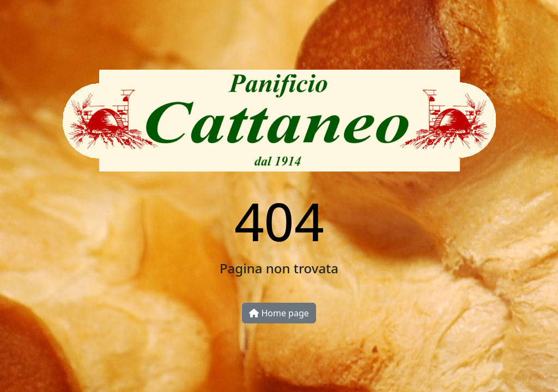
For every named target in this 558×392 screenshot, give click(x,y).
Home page (279, 313)
